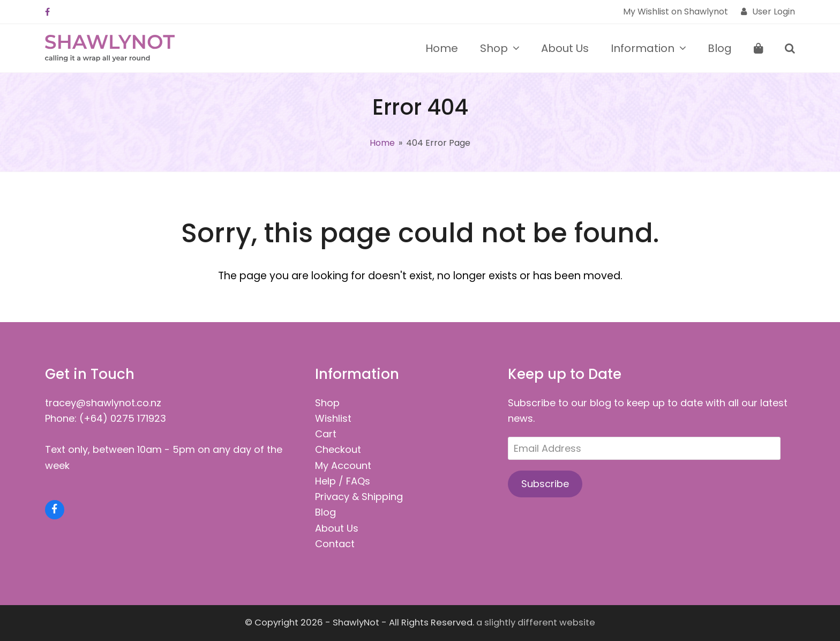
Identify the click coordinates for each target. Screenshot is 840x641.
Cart (326, 434)
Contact (335, 544)
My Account (343, 465)
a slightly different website (536, 623)
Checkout (338, 449)
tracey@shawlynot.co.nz (103, 403)
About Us (337, 528)
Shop (327, 403)
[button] (759, 48)
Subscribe (545, 484)
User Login (774, 12)
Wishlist (333, 418)
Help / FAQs (343, 481)
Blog (325, 512)
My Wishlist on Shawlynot (676, 12)
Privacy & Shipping (359, 497)
